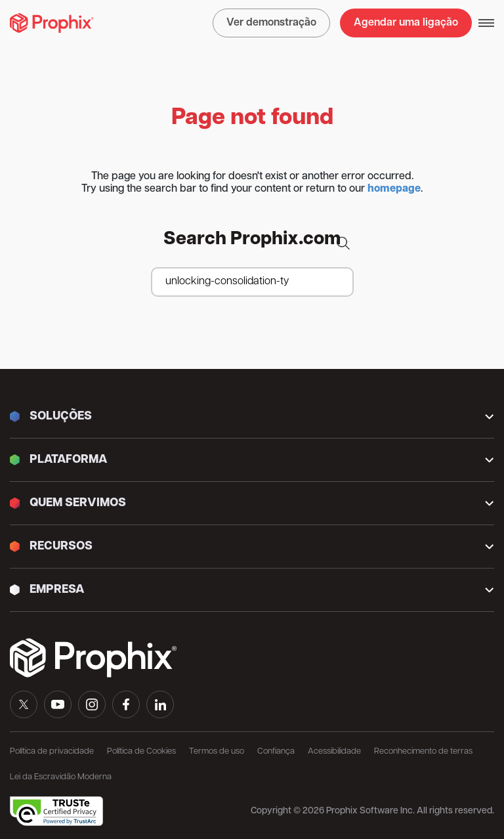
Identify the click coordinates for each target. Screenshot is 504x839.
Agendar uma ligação (406, 23)
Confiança (276, 751)
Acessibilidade (334, 751)
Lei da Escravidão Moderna (61, 777)
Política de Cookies (141, 751)
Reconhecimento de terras (423, 751)
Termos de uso (217, 751)
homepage (394, 189)
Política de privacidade (52, 751)
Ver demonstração (271, 23)
